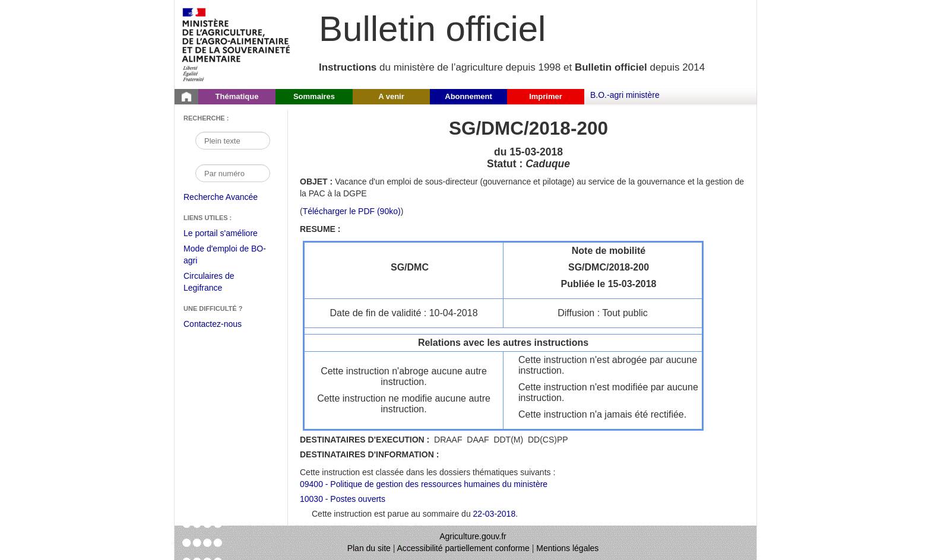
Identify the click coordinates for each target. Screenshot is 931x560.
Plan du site (369, 548)
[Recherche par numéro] (233, 173)
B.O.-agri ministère (625, 95)
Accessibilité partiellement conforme (463, 548)
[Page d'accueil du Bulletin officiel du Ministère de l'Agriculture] (186, 97)
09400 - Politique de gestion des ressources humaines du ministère (424, 484)
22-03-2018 (495, 514)
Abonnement (468, 96)
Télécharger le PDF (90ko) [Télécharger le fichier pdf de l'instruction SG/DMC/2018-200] (352, 211)
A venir (391, 96)
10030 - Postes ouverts (343, 499)
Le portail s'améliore (229, 234)
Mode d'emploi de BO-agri (225, 256)
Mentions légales (567, 548)
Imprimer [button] (546, 96)
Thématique (237, 96)
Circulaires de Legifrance (218, 283)
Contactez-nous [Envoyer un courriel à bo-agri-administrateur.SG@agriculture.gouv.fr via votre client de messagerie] (213, 324)
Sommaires (314, 96)
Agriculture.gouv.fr (473, 536)
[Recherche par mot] (233, 141)
